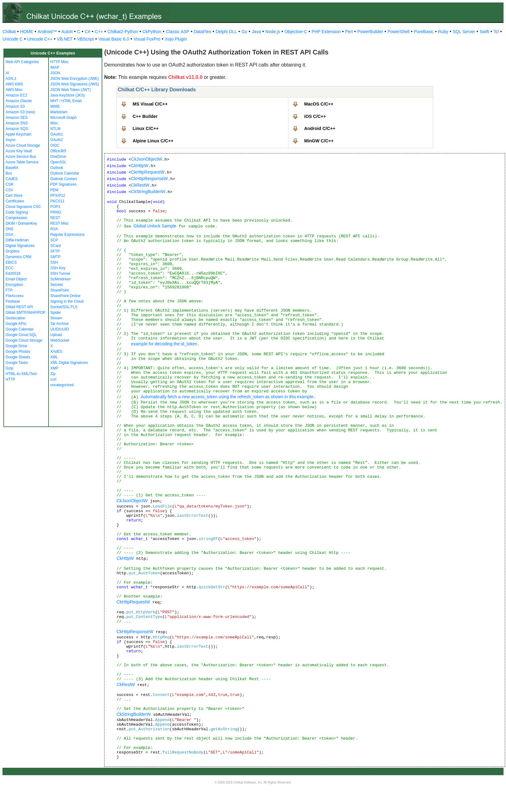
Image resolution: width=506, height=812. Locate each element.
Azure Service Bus (21, 157)
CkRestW (140, 185)
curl (53, 379)
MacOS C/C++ (319, 104)
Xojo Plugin (176, 39)
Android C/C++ (320, 128)
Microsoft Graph (64, 118)
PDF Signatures (64, 184)
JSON (55, 73)
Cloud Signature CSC (23, 207)
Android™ (47, 32)
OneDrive (58, 157)
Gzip (9, 368)
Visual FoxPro (147, 39)
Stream (56, 318)
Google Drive (16, 346)
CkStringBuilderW (148, 192)
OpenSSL (58, 162)
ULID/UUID (60, 329)
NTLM (55, 129)
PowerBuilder (370, 32)
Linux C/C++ (146, 128)
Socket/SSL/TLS (64, 307)
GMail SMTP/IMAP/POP (26, 313)
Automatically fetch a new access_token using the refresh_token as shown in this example (227, 397)
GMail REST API (19, 307)
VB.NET (65, 39)
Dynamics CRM (18, 257)
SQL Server (464, 32)
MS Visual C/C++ (150, 104)
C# (87, 32)
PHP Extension (326, 32)
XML (54, 357)
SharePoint (60, 290)
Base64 (12, 168)
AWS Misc (14, 90)
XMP (54, 368)
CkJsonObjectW (147, 159)
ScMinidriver (61, 279)
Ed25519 (13, 274)
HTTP (10, 379)
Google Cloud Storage (24, 340)
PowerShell (399, 32)
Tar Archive (60, 324)
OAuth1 (57, 134)
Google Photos (18, 352)
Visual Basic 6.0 (114, 39)
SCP (54, 240)
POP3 (55, 207)
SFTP (55, 251)
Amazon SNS (17, 123)
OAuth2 (57, 140)
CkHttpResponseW (149, 179)
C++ (99, 32)
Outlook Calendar (65, 173)
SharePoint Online (65, 296)
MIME (55, 106)
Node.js (273, 32)
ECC (9, 268)
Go (244, 32)
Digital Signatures (20, 246)
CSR (9, 184)
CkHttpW (140, 166)
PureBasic (424, 32)
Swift (484, 32)
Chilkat (9, 32)
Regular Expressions (68, 235)
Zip (53, 374)
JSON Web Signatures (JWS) (75, 84)
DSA (9, 235)
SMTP (55, 257)
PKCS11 (57, 201)
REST (55, 218)
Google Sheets (18, 357)
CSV (9, 190)
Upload (56, 335)
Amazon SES (17, 118)
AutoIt (67, 32)
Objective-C (296, 32)
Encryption (14, 285)
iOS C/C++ (315, 116)
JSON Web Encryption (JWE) (74, 79)
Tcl (496, 32)
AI (7, 73)
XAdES (56, 352)
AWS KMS (14, 84)
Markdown (59, 112)
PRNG (56, 212)
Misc (54, 123)
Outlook (57, 168)
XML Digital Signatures (69, 363)
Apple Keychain (18, 134)
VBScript (85, 39)
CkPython (152, 32)
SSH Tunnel (60, 274)
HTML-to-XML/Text (21, 374)
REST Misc (60, 223)
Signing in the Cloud (67, 301)
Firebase (13, 301)
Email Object (16, 279)
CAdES (12, 179)
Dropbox (13, 251)
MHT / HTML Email (66, 101)
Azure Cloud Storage (23, 145)
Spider (56, 313)
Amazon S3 (15, 106)
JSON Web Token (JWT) (71, 90)
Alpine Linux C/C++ (153, 141)
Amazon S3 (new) (20, 112)
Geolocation (15, 318)
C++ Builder (145, 116)
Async (11, 140)
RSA (54, 229)
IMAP (55, 67)
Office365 (58, 151)
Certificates (15, 201)
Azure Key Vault (19, 151)
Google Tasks (17, 363)
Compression (17, 218)
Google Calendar (20, 329)
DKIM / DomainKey (21, 223)
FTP (9, 290)
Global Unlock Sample (155, 226)
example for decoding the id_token (164, 344)
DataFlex (202, 32)
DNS (9, 229)
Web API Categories (22, 62)
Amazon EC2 (17, 95)
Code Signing (17, 212)
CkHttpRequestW (148, 172)
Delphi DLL (226, 32)
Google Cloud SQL (21, 335)
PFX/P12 (58, 196)
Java (256, 32)
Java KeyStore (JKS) (68, 95)
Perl (349, 32)
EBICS (11, 262)
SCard (56, 246)
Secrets (57, 285)
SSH (54, 262)
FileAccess (15, 296)
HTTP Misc (60, 62)
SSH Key (58, 268)
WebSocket (60, 340)
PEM (54, 190)
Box (9, 173)
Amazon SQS (17, 129)
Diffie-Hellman (17, 240)
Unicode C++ (40, 39)
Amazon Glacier (19, 101)
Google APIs (16, 324)
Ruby (443, 32)
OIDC (55, 145)
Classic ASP (177, 32)
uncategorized (62, 385)
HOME (27, 32)
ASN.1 (11, 79)
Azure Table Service (22, 162)
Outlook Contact (64, 179)
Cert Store (14, 196)
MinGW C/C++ (319, 141)
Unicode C (13, 39)
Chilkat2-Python (123, 32)
